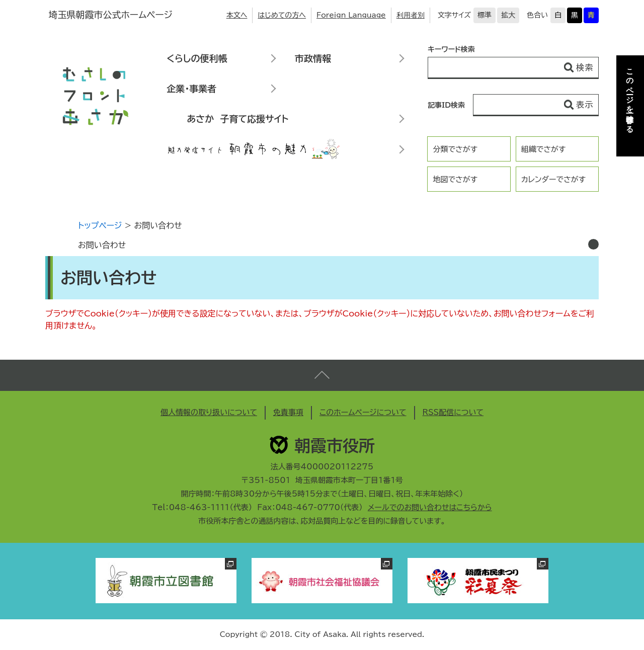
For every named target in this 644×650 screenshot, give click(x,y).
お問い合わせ (102, 245)
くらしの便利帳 (197, 58)
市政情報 (313, 58)
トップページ (100, 225)
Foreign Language (351, 15)
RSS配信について (453, 412)
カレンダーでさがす (553, 179)
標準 (485, 15)
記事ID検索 (446, 105)
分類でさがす (455, 149)
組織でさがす (544, 149)
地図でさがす (455, 179)
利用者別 (411, 15)
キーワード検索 (451, 49)
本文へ (237, 15)
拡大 (508, 15)
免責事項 (288, 412)
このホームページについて (363, 412)
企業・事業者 (191, 89)
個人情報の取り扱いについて (209, 412)
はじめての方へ (282, 15)
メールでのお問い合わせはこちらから (430, 507)
